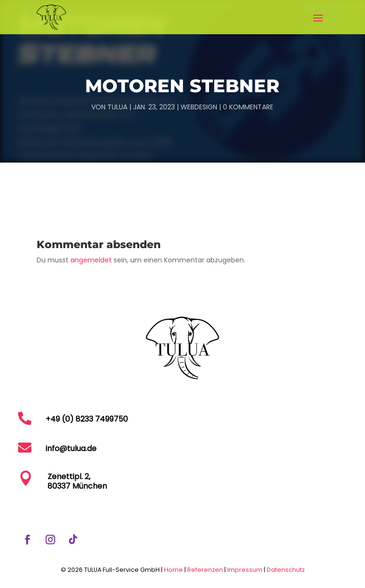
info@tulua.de (71, 448)
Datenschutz (286, 570)
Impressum (245, 570)
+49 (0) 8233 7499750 (87, 419)
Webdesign (199, 107)
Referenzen (205, 570)
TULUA (117, 107)
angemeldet (91, 260)
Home (173, 570)
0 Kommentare (248, 107)
